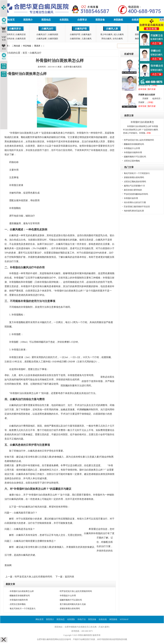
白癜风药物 (75, 39)
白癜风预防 (53, 39)
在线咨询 (136, 20)
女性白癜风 (118, 39)
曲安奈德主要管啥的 (133, 190)
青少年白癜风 (106, 34)
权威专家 (129, 54)
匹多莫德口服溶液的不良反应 (137, 207)
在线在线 (103, 619)
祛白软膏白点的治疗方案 (135, 202)
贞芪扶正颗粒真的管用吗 (135, 182)
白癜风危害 (21, 39)
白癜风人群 (112, 29)
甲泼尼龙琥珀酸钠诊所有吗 (136, 194)
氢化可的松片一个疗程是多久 (23, 609)
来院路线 (118, 20)
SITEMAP (124, 619)
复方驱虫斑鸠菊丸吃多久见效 (73, 604)
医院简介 (28, 20)
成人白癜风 (119, 34)
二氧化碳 (16, 46)
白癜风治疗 (47, 29)
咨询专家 (142, 89)
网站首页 (10, 20)
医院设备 (100, 20)
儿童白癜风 (87, 39)
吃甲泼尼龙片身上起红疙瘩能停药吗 (33, 577)
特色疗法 (82, 619)
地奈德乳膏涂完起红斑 (134, 211)
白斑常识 (82, 20)
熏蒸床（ (38, 46)
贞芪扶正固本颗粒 (18, 604)
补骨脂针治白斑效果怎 (142, 122)
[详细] (154, 85)
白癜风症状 (21, 34)
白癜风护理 (81, 29)
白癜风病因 (53, 34)
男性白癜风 (106, 39)
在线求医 (4, 66)
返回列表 (69, 577)
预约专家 (152, 89)
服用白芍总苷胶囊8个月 (134, 186)
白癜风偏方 (87, 34)
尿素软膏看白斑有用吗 (70, 609)
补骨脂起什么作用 (68, 596)
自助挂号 (4, 74)
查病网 (8, 565)
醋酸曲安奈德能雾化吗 (20, 596)
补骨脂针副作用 (131, 198)
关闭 (162, 20)
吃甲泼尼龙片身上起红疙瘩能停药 (139, 140)
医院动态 (46, 20)
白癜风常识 (15, 29)
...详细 (148, 133)
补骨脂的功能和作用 (19, 600)
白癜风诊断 (42, 39)
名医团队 (64, 20)
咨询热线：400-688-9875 (82, 631)
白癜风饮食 (9, 39)
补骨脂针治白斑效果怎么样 (22, 591)
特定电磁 (27, 46)
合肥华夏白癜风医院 (73, 67)
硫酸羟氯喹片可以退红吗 (71, 600)
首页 (25, 53)
